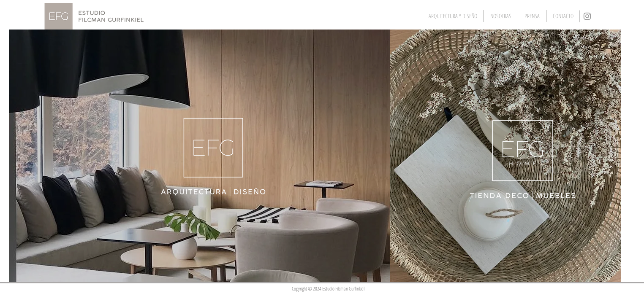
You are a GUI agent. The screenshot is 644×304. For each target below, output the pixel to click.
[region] (199, 156)
